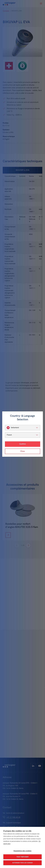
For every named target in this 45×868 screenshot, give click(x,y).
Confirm (23, 444)
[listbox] (23, 428)
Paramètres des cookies (22, 851)
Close (22, 451)
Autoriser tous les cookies (22, 863)
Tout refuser (22, 857)
